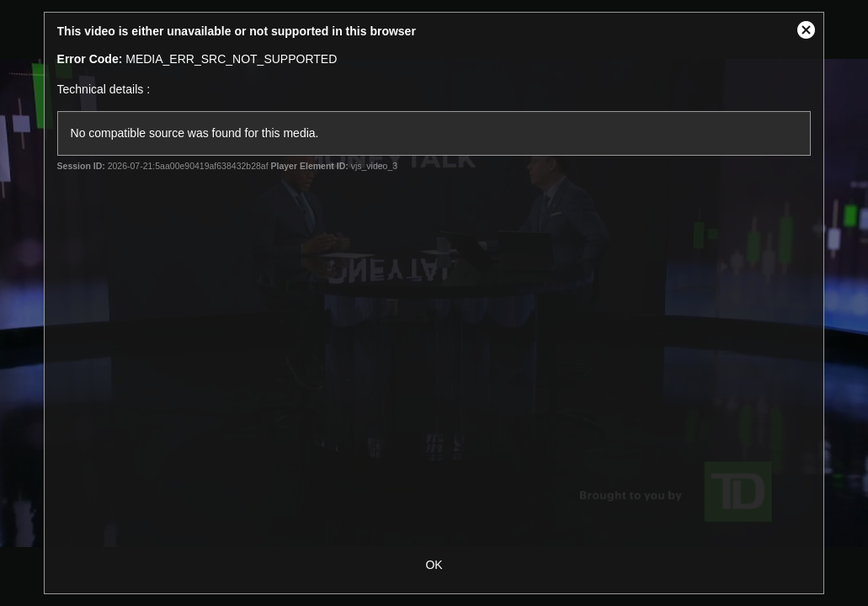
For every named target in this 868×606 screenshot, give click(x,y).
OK (434, 565)
